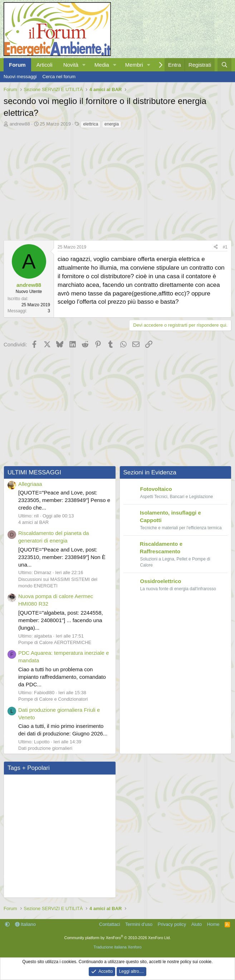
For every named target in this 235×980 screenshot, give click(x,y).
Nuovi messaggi (20, 77)
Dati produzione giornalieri (45, 748)
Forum (17, 65)
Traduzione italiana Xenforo (117, 947)
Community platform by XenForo (118, 938)
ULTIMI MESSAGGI (34, 472)
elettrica (90, 124)
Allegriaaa (30, 484)
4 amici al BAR (33, 522)
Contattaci (110, 924)
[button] (84, 65)
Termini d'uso (139, 924)
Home (213, 924)
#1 (225, 247)
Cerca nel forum (59, 77)
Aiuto (197, 924)
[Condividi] (216, 247)
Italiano (26, 924)
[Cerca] (224, 65)
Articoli (45, 65)
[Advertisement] (117, 183)
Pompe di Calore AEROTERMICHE (55, 642)
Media (102, 65)
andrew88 (20, 124)
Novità (71, 65)
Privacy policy (172, 924)
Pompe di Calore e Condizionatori (53, 699)
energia (112, 124)
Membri (134, 65)
